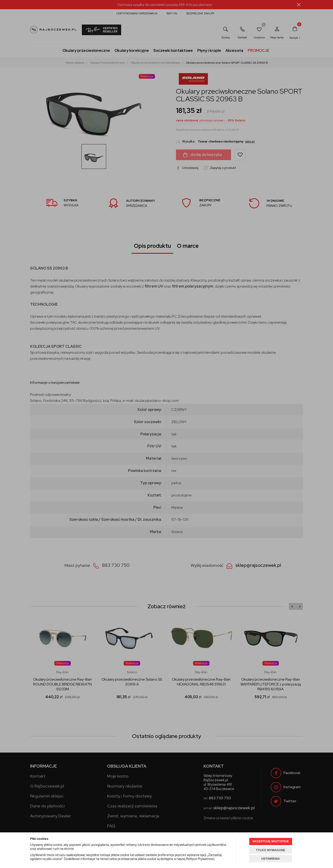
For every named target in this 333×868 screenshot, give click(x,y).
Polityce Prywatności (200, 859)
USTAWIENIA (271, 859)
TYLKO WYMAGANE (271, 850)
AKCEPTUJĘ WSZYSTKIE (271, 841)
